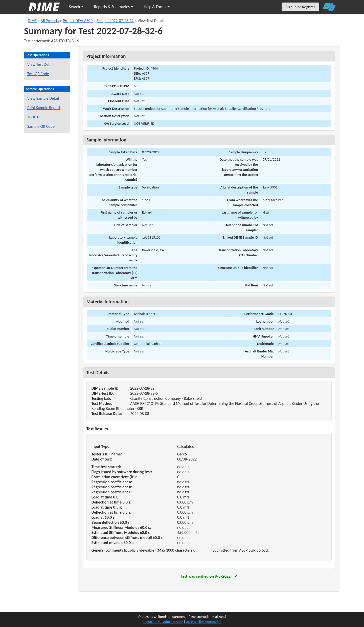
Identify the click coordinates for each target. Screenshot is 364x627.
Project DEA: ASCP (78, 21)
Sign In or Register (300, 7)
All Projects (50, 21)
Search (76, 7)
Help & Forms (157, 7)
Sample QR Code (41, 126)
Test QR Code (38, 74)
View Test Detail (40, 64)
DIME (32, 21)
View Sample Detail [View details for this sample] (43, 98)
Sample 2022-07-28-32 (115, 21)
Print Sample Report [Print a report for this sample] (44, 108)
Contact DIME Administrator (163, 622)
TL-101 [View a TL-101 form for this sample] (33, 117)
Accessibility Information (204, 622)
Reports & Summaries (114, 7)
